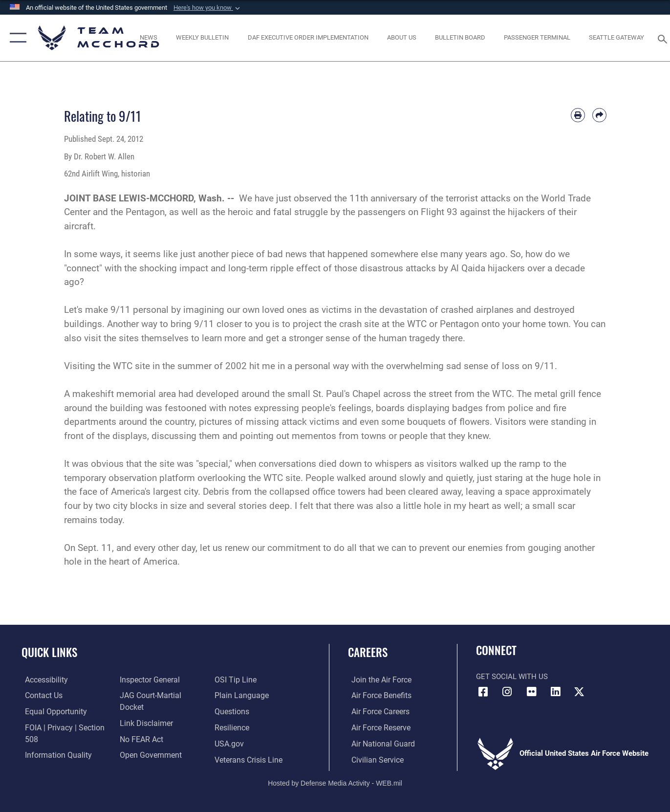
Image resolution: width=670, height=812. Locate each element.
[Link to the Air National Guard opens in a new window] (378, 743)
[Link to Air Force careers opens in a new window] (377, 711)
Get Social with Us (512, 677)
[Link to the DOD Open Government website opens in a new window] (147, 743)
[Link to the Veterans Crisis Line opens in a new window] (249, 743)
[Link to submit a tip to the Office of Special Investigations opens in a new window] (138, 759)
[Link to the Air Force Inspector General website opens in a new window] (147, 680)
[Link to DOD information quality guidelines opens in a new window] (53, 754)
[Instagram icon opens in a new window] (507, 692)
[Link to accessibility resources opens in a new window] (43, 680)
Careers (368, 652)
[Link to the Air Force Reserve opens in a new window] (377, 727)
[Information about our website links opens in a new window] (144, 711)
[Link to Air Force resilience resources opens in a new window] (232, 711)
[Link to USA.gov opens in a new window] (229, 727)
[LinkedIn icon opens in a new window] (555, 692)
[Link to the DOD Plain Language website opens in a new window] (240, 680)
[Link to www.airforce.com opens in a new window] (377, 680)
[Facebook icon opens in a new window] (483, 692)
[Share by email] (599, 115)
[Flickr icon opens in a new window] (531, 692)
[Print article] (578, 115)
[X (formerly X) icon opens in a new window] (579, 692)
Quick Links (49, 652)
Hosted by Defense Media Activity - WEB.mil (335, 782)
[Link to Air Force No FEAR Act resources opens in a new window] (140, 727)
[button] (208, 8)
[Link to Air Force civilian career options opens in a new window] (373, 759)
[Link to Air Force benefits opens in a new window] (377, 696)
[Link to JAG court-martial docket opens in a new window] (160, 696)
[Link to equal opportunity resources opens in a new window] (51, 711)
